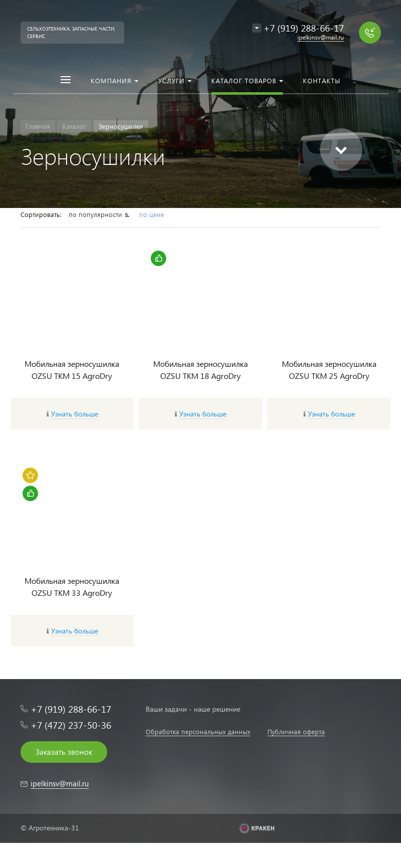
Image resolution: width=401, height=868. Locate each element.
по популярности (96, 214)
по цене (152, 214)
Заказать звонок (64, 752)
